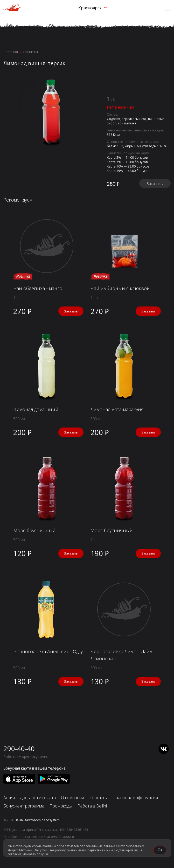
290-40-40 (19, 749)
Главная (11, 52)
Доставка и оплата (38, 798)
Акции (9, 798)
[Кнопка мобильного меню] (168, 8)
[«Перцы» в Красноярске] (12, 8)
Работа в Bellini (92, 806)
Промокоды (61, 806)
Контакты (98, 798)
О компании (72, 798)
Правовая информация (135, 798)
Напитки (30, 52)
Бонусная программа (24, 806)
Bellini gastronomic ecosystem (37, 820)
